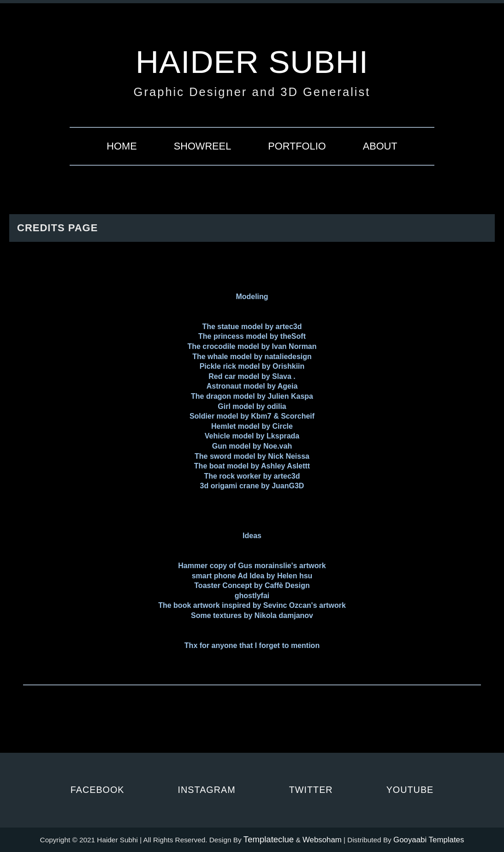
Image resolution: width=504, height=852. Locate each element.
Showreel (203, 146)
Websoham (322, 840)
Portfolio (297, 146)
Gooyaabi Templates (429, 840)
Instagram (207, 790)
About (380, 146)
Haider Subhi (252, 62)
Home (122, 146)
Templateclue (269, 839)
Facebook (98, 790)
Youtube (410, 790)
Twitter (311, 790)
